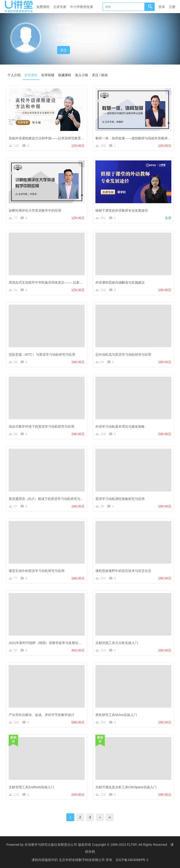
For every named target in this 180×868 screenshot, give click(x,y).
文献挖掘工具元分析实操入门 (117, 643)
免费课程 (43, 7)
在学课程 (31, 75)
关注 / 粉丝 (100, 75)
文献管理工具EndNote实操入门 (31, 787)
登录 (162, 7)
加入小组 (82, 75)
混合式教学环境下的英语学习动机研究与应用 (41, 427)
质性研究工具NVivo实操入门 (116, 715)
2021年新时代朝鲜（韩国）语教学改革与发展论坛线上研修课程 (55, 643)
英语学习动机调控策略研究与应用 (120, 499)
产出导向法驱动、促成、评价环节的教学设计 (41, 715)
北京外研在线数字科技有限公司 (82, 860)
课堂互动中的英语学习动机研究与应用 (37, 571)
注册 (172, 7)
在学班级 (48, 75)
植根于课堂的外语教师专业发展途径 (122, 210)
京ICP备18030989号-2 (132, 860)
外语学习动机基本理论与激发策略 (120, 427)
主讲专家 (60, 7)
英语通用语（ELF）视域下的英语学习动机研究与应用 (48, 499)
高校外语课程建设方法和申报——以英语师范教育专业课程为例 (55, 138)
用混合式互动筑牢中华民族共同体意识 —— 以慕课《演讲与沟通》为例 (60, 282)
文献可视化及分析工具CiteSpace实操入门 (126, 787)
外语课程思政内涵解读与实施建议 (120, 282)
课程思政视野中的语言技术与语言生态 (123, 571)
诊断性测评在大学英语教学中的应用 (35, 210)
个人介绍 (14, 75)
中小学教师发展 (82, 7)
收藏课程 (65, 75)
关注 (64, 50)
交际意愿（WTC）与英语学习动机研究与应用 (42, 354)
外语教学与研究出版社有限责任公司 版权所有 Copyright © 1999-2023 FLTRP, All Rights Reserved (96, 845)
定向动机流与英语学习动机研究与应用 (123, 354)
